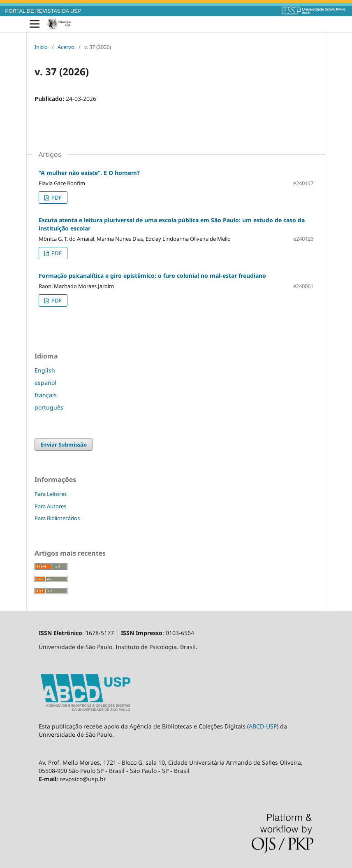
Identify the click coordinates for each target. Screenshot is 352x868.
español (45, 383)
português (49, 407)
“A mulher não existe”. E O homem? (89, 173)
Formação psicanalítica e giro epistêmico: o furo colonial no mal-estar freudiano (152, 276)
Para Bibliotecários (57, 518)
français (46, 395)
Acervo (66, 47)
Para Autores (50, 506)
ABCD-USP (263, 726)
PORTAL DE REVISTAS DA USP (43, 11)
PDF (56, 198)
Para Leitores (51, 494)
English (45, 370)
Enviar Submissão (64, 444)
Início (41, 47)
